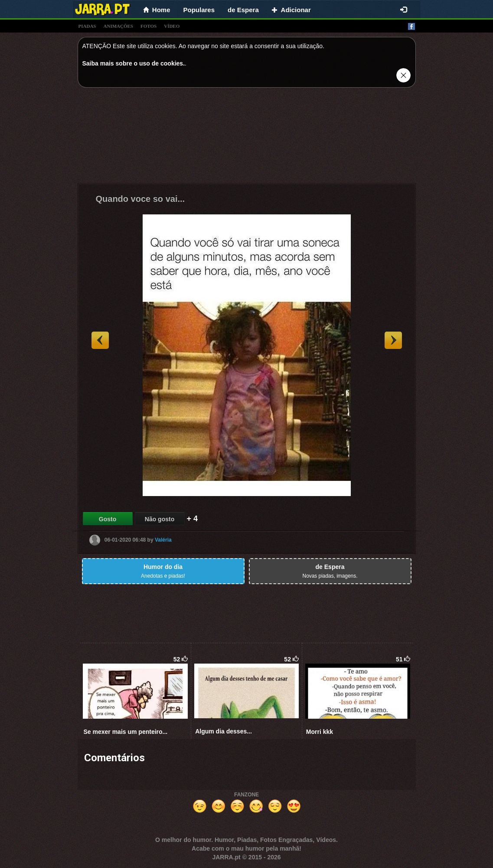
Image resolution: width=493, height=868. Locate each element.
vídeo (172, 26)
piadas (87, 26)
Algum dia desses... (224, 731)
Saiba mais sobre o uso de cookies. (134, 63)
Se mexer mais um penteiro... (126, 732)
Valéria (163, 540)
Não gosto (160, 519)
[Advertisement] (247, 138)
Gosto (108, 519)
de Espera (243, 10)
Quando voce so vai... (140, 199)
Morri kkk (320, 732)
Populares (199, 10)
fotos (149, 26)
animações (118, 26)
